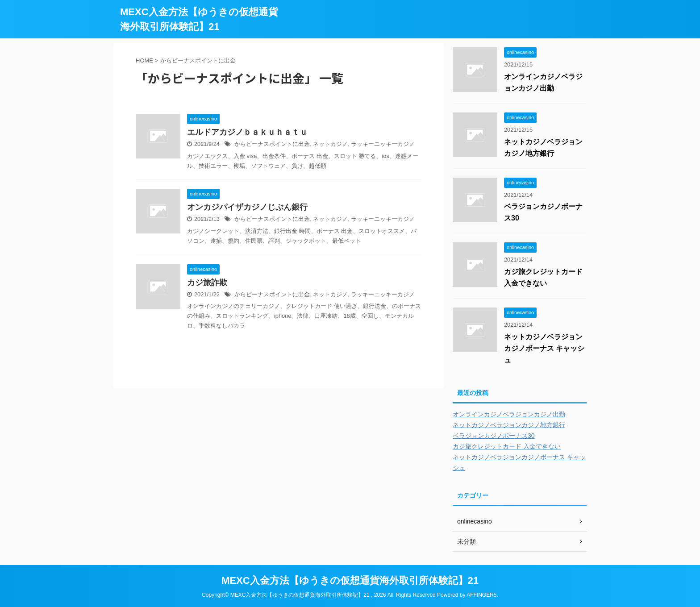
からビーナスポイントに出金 (272, 144)
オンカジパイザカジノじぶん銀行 (247, 207)
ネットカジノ (330, 144)
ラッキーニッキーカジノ (383, 144)
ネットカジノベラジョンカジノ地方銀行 (509, 425)
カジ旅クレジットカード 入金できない (507, 446)
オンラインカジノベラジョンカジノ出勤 (509, 414)
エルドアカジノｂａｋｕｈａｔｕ (247, 132)
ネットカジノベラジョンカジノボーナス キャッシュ (544, 348)
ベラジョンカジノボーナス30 (494, 436)
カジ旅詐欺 (207, 283)
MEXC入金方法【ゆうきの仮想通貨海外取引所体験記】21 (350, 580)
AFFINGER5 (481, 595)
